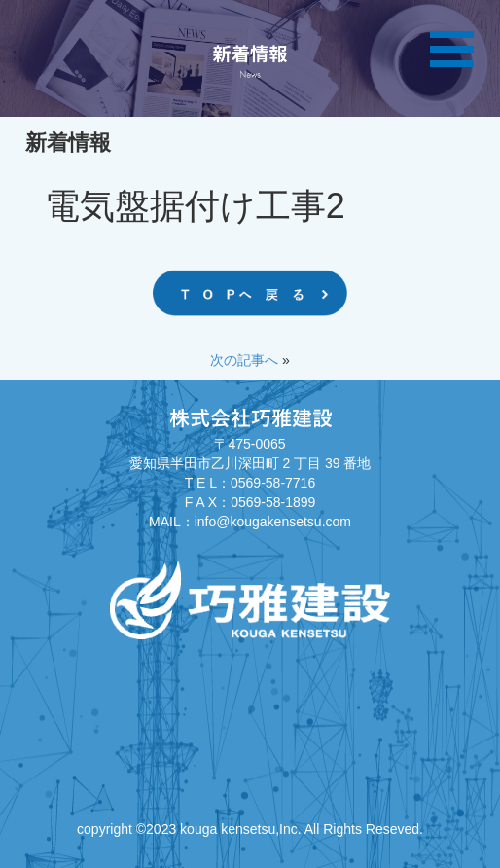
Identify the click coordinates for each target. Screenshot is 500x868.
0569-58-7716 (273, 483)
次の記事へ (244, 360)
